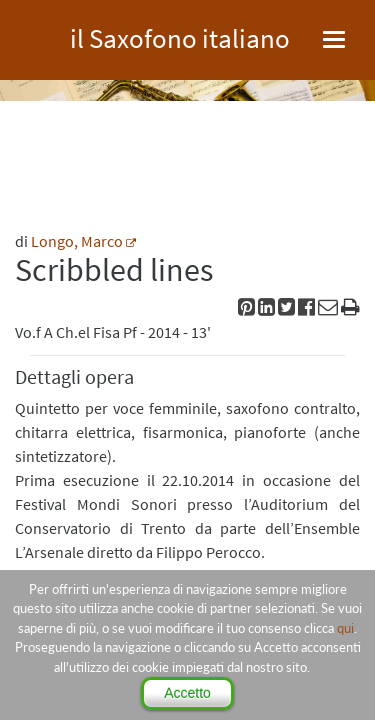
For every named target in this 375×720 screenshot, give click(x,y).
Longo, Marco (77, 241)
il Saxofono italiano (180, 35)
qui (345, 628)
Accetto (187, 693)
